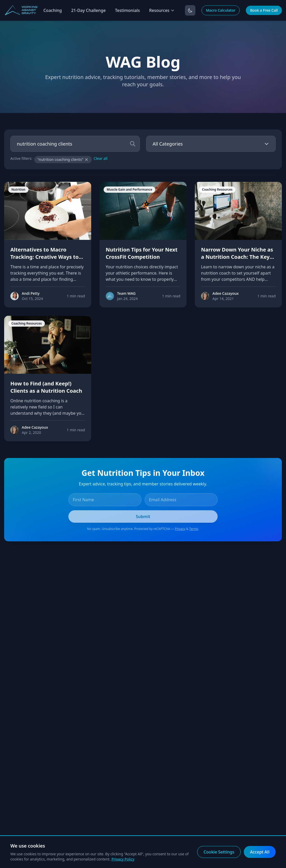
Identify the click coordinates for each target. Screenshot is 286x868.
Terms (194, 529)
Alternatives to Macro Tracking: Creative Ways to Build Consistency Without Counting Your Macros (45, 260)
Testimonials (127, 10)
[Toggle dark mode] (190, 10)
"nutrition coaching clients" (63, 159)
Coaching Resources (217, 189)
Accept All (260, 852)
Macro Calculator (221, 10)
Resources (162, 10)
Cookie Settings (219, 852)
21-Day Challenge (88, 10)
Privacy (180, 529)
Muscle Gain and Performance (129, 189)
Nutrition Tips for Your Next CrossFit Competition (142, 253)
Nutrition (18, 189)
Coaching (52, 10)
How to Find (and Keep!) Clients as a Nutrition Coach (46, 387)
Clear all (101, 158)
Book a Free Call (264, 10)
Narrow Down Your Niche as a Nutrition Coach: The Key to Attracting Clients (237, 257)
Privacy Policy (123, 859)
